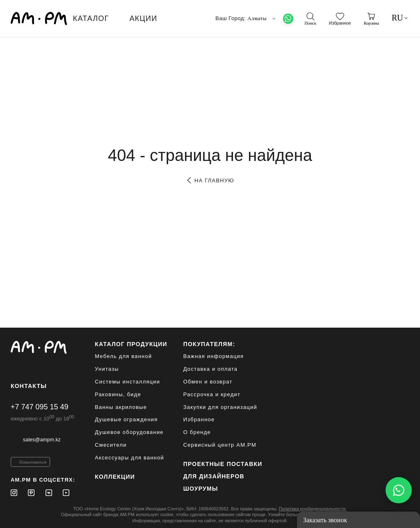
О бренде (197, 432)
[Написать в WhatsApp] (399, 490)
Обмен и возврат (208, 382)
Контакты (29, 386)
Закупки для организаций (220, 407)
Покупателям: (209, 344)
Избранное (199, 419)
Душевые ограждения (126, 419)
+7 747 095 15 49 (40, 407)
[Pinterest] (31, 493)
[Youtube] (66, 493)
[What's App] (288, 19)
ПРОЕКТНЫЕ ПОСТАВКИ (223, 464)
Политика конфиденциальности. (313, 509)
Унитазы (107, 369)
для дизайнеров (214, 476)
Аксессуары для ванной (129, 458)
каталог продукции (131, 344)
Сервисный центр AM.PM (220, 445)
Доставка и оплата (211, 369)
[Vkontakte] (49, 493)
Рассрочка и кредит (212, 394)
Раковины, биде (118, 394)
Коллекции (115, 477)
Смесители (111, 445)
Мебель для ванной (123, 356)
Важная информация (214, 356)
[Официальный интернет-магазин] (43, 347)
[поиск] (310, 19)
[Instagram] (14, 493)
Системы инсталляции (127, 382)
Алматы (262, 18)
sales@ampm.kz (42, 440)
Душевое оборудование (129, 432)
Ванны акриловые (121, 407)
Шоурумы (201, 489)
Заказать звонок (325, 520)
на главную (210, 180)
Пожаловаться (33, 462)
